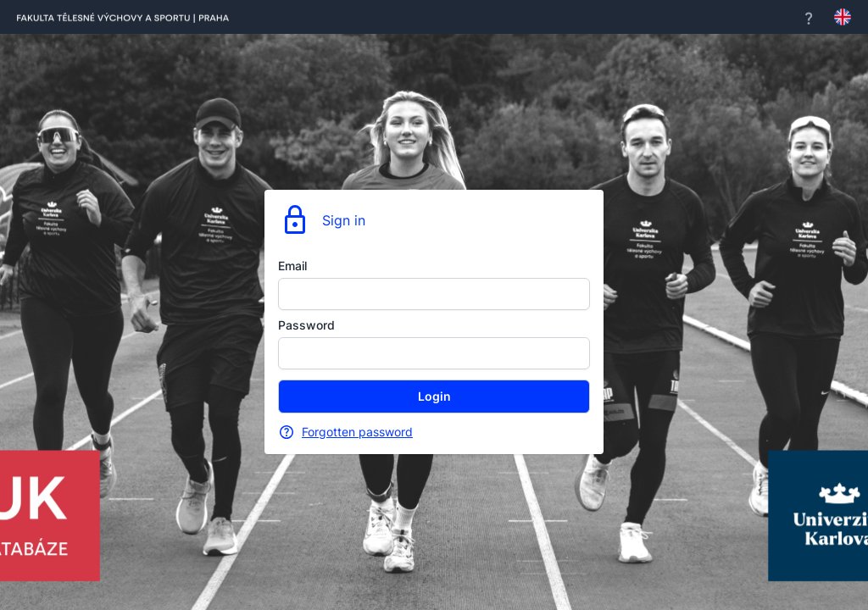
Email (292, 266)
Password (306, 325)
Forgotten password (357, 432)
